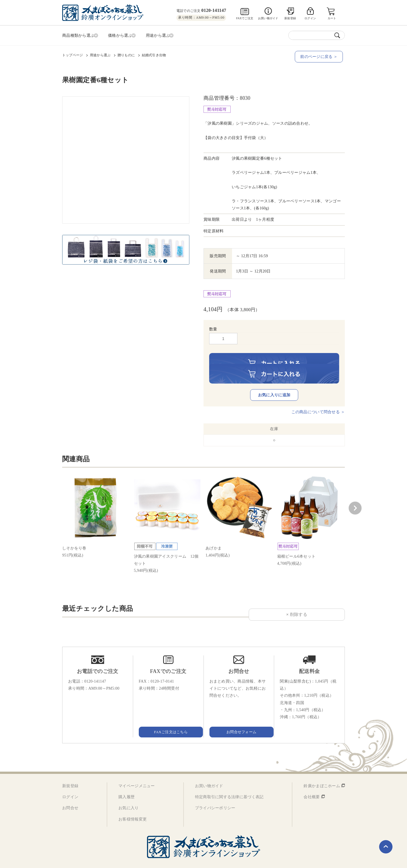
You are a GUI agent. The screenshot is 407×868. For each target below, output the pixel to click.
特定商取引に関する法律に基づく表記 (229, 785)
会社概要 (312, 785)
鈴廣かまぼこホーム (322, 774)
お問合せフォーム (239, 720)
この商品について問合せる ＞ (318, 400)
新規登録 (290, 18)
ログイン (70, 785)
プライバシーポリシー (215, 796)
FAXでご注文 (245, 18)
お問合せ (70, 796)
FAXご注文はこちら (168, 720)
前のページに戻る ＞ (321, 56)
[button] (355, 496)
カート (332, 18)
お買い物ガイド (268, 18)
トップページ (72, 54)
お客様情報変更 (133, 807)
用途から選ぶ (100, 54)
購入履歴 (126, 785)
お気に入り (128, 796)
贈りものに (126, 54)
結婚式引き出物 (154, 54)
